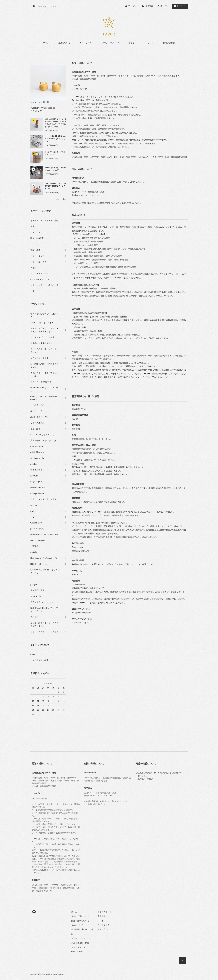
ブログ (151, 43)
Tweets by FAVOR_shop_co (43, 108)
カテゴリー (86, 43)
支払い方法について (80, 916)
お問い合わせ (169, 43)
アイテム (179, 6)
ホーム (46, 43)
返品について (77, 925)
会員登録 (149, 6)
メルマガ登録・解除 (80, 943)
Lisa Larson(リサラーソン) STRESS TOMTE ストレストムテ (55, 186)
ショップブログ (78, 947)
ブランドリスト (111, 43)
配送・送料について (80, 921)
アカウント (133, 6)
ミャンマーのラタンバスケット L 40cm (55, 153)
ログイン (164, 6)
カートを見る (103, 925)
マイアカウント (104, 912)
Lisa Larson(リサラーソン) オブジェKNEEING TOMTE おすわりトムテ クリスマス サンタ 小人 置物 (55, 123)
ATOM (80, 951)
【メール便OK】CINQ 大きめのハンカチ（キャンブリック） (55, 139)
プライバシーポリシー (81, 938)
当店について (64, 43)
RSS (73, 951)
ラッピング (134, 43)
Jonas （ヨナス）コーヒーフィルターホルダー (55, 169)
